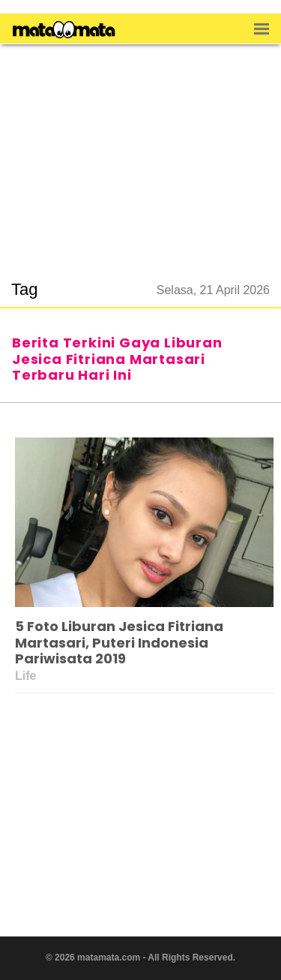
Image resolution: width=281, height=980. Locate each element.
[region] (141, 153)
